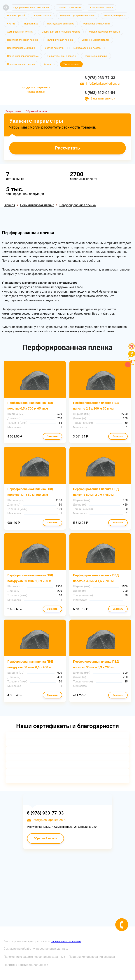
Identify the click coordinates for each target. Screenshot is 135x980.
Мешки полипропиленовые (104, 32)
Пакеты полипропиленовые (23, 56)
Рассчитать (67, 148)
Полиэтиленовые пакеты (61, 56)
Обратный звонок (37, 111)
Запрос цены (13, 111)
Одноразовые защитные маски (31, 7)
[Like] (132, 349)
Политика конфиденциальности (26, 965)
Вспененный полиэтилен (96, 40)
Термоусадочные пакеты (87, 48)
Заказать (52, 436)
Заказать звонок (103, 98)
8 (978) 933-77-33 (100, 78)
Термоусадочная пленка (61, 24)
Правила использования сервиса (92, 957)
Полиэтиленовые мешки (21, 48)
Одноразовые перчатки (96, 24)
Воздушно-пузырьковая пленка (78, 16)
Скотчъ (11, 24)
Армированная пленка (20, 32)
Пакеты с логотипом (69, 7)
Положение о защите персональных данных (34, 957)
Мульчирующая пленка (60, 40)
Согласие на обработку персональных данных (36, 949)
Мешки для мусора (115, 16)
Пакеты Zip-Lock (16, 16)
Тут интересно (71, 64)
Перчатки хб (31, 24)
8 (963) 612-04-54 (100, 93)
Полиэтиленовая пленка (21, 64)
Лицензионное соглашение (66, 941)
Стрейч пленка (43, 16)
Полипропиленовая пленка (23, 40)
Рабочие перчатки (54, 48)
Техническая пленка (96, 56)
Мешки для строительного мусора (61, 32)
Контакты (49, 64)
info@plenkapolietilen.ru (103, 83)
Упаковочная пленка (101, 7)
